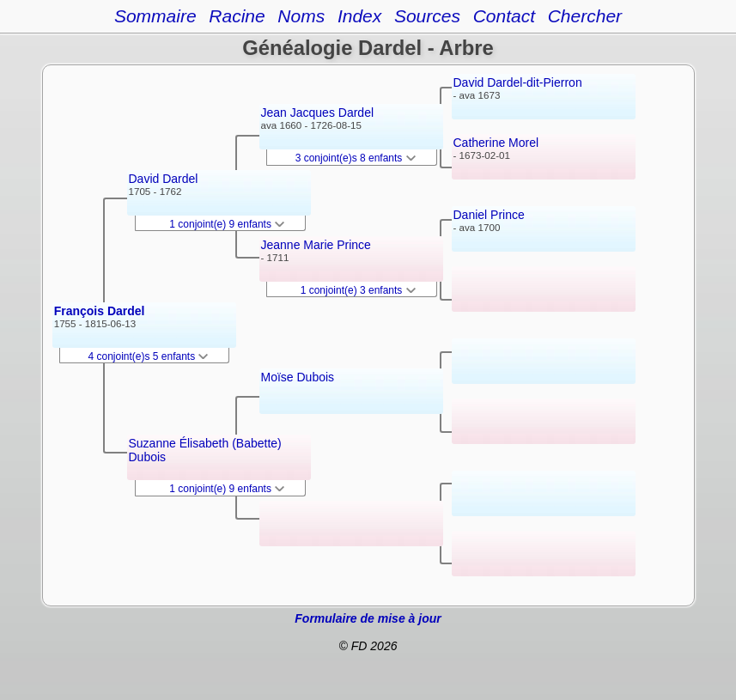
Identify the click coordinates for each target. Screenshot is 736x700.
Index (359, 16)
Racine (237, 16)
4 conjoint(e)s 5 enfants (149, 356)
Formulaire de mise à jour (368, 618)
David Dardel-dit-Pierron (518, 82)
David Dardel (164, 179)
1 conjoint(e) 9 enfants (227, 224)
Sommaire (155, 16)
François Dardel (100, 311)
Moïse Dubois (298, 377)
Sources (427, 16)
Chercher (585, 16)
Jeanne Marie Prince (316, 245)
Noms (301, 16)
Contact (504, 16)
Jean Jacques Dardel (318, 113)
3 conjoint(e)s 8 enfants (356, 158)
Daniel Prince (489, 215)
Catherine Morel (496, 143)
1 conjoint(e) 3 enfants (358, 290)
